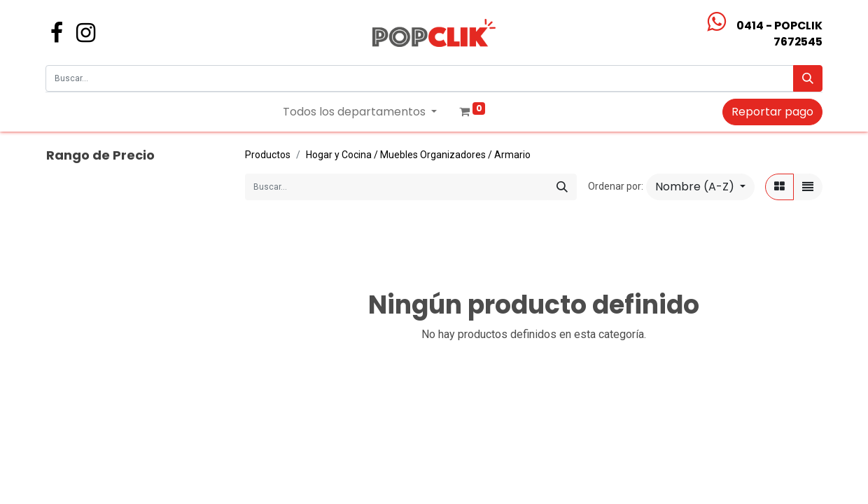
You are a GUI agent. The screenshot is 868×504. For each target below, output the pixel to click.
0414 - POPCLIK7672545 (779, 34)
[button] (700, 187)
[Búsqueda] (808, 78)
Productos (268, 155)
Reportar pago (772, 112)
